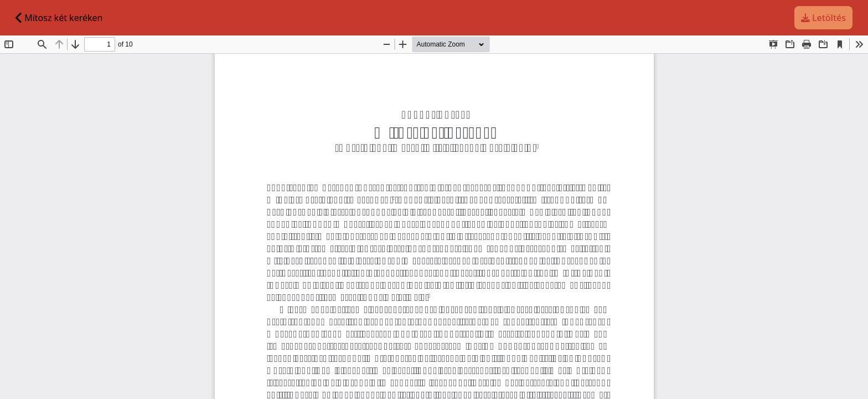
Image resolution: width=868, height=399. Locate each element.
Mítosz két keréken (59, 18)
